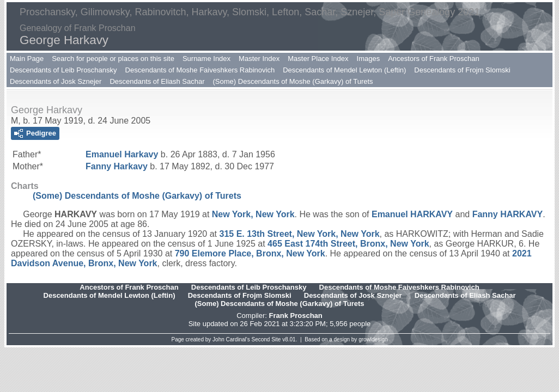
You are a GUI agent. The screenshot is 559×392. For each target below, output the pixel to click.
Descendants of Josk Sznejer (56, 81)
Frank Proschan (295, 316)
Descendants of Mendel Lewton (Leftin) (344, 70)
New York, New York (253, 214)
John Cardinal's (231, 339)
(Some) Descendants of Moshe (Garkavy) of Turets (293, 81)
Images (369, 59)
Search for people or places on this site (113, 59)
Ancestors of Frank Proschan (434, 59)
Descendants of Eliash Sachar (157, 81)
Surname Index (206, 59)
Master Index (259, 59)
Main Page (27, 59)
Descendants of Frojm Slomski (462, 70)
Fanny (117, 166)
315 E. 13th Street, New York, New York (299, 234)
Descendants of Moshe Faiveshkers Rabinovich (200, 70)
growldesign (373, 339)
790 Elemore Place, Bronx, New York (250, 253)
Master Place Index (318, 59)
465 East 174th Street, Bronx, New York (348, 244)
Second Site (266, 339)
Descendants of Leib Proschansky (63, 70)
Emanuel (122, 154)
